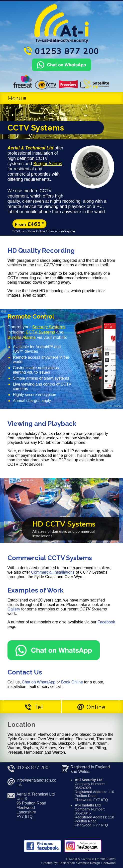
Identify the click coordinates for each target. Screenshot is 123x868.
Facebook (106, 622)
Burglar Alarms (48, 164)
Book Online (37, 231)
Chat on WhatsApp (39, 682)
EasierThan (67, 863)
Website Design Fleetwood (97, 863)
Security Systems (49, 327)
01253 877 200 (32, 768)
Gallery (14, 609)
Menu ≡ (17, 98)
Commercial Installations (53, 572)
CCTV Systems (40, 332)
